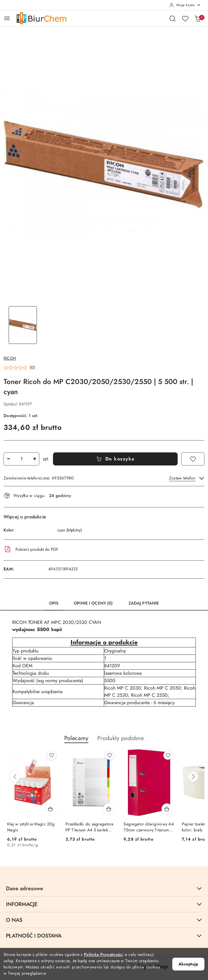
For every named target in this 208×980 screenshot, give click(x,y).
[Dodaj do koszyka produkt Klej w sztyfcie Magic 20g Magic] (51, 809)
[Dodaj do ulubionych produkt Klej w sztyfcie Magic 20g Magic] (51, 755)
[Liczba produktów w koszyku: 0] (198, 18)
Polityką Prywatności (104, 955)
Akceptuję (188, 964)
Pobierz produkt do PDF (31, 549)
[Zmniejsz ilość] (8, 459)
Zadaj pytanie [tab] (144, 603)
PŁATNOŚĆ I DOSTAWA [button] (104, 936)
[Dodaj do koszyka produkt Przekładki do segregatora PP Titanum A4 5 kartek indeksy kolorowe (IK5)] (109, 809)
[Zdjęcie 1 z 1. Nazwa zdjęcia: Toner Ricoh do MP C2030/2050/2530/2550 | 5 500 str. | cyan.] (23, 325)
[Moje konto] (185, 5)
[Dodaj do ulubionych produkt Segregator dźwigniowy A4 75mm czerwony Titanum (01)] (168, 755)
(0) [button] (32, 368)
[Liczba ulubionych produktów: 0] (185, 18)
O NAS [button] (104, 920)
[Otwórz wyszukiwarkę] (173, 18)
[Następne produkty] (193, 777)
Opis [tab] (54, 603)
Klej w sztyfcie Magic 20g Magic (31, 827)
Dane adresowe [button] (104, 888)
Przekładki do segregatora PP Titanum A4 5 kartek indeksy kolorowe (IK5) (90, 827)
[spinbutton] (21, 459)
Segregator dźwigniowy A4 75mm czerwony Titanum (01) (149, 827)
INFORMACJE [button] (104, 904)
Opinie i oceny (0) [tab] (93, 603)
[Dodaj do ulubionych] (193, 459)
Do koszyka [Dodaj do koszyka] (115, 459)
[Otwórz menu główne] (7, 18)
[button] (19, 368)
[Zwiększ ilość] (35, 459)
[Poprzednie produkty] (15, 777)
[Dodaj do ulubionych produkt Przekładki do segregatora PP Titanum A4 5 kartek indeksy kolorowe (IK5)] (110, 755)
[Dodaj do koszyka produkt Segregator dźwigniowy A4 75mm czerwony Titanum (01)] (167, 809)
